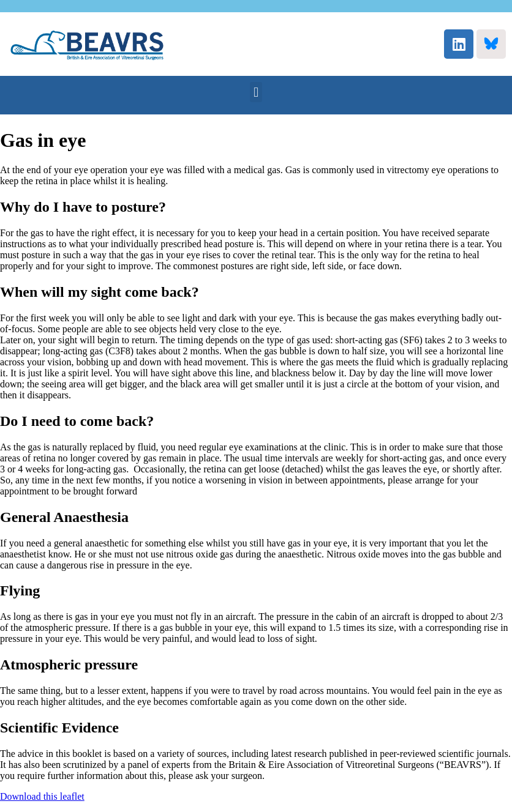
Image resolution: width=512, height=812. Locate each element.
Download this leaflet (42, 796)
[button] (256, 92)
